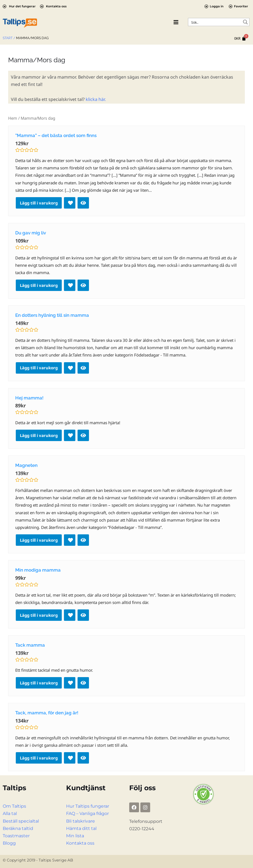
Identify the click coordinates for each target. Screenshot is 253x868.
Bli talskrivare (81, 821)
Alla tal (10, 813)
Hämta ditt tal (81, 828)
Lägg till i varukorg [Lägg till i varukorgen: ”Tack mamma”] (39, 683)
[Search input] (215, 22)
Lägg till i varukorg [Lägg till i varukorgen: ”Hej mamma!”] (39, 435)
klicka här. (96, 99)
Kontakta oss (80, 843)
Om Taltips (14, 806)
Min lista (75, 836)
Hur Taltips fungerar (88, 806)
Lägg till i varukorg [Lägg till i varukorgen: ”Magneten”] (39, 540)
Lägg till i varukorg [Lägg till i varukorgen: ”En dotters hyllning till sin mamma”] (39, 368)
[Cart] (240, 38)
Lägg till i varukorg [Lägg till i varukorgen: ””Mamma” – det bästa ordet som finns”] (39, 203)
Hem (13, 118)
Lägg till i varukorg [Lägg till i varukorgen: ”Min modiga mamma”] (39, 615)
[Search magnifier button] (245, 22)
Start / (9, 38)
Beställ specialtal (21, 821)
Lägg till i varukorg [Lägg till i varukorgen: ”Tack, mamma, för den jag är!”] (39, 758)
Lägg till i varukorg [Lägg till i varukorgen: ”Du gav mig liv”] (39, 285)
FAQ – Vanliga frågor (87, 813)
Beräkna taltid (18, 828)
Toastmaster (16, 836)
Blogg (9, 843)
